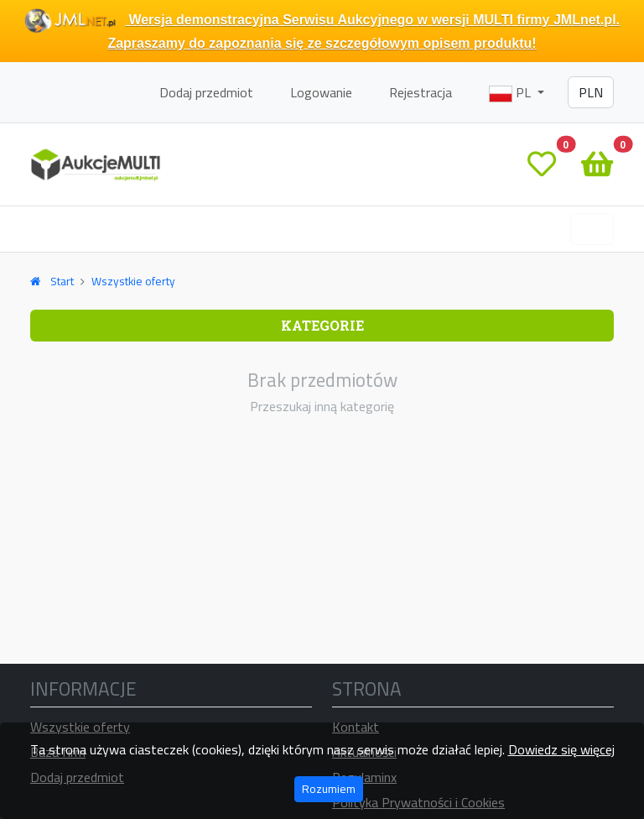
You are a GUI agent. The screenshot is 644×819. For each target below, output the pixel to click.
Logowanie (321, 92)
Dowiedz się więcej (561, 749)
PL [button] (512, 92)
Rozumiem (329, 789)
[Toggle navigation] (592, 229)
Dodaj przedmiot (206, 92)
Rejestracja (421, 92)
